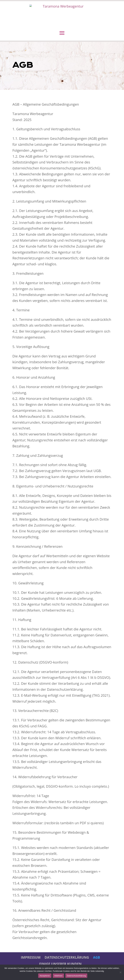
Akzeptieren (45, 976)
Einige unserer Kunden (60, 964)
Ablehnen (58, 976)
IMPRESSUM (31, 957)
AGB (97, 957)
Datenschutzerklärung (67, 957)
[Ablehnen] (120, 972)
